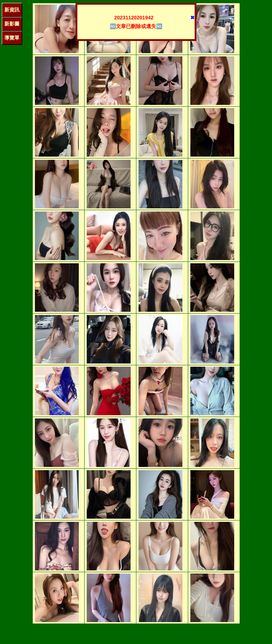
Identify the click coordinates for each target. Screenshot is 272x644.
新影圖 (12, 24)
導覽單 (12, 38)
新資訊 (12, 10)
